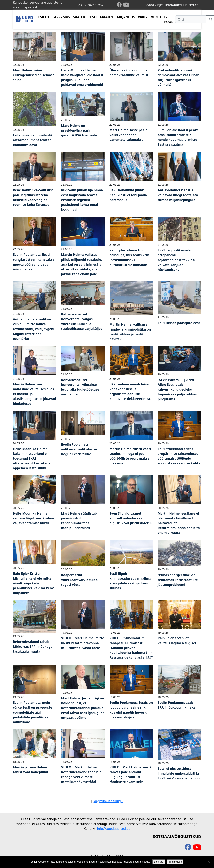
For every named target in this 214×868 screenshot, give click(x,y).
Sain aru (159, 862)
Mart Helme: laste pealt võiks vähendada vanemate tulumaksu (128, 135)
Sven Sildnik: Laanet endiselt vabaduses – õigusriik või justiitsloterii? (131, 518)
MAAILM (107, 17)
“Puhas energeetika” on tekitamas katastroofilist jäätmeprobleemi (178, 580)
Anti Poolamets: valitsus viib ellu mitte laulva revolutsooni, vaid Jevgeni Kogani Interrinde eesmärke (34, 329)
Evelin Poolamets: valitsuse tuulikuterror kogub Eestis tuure (79, 449)
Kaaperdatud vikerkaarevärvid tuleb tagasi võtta (80, 580)
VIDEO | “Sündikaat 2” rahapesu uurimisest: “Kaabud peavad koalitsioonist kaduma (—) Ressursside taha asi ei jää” (131, 648)
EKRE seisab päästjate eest (179, 323)
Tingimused (175, 862)
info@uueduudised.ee (182, 5)
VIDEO (156, 17)
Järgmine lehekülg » (108, 801)
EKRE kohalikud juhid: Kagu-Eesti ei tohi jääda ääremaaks (128, 195)
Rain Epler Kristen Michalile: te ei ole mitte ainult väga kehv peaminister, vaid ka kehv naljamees (33, 583)
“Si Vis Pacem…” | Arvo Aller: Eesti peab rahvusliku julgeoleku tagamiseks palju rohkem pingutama (178, 389)
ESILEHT (45, 17)
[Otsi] (191, 19)
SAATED (79, 17)
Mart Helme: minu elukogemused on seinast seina (34, 75)
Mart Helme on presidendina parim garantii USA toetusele (79, 130)
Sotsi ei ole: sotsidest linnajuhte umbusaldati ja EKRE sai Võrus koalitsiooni (179, 773)
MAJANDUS (126, 17)
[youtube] (126, 5)
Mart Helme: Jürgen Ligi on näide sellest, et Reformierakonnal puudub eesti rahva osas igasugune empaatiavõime (83, 708)
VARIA (143, 17)
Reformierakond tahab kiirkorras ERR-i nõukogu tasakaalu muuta (33, 647)
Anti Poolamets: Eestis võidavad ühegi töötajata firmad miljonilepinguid (178, 195)
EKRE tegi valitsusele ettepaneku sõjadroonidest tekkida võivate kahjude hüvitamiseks (176, 260)
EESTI (93, 17)
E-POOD (169, 19)
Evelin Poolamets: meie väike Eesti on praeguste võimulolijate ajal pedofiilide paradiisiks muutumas (33, 712)
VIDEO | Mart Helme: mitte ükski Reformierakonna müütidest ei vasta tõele (83, 643)
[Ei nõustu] (209, 862)
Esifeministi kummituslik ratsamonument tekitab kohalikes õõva (33, 140)
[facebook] (120, 5)
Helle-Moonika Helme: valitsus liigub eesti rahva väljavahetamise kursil (34, 518)
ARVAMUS (62, 17)
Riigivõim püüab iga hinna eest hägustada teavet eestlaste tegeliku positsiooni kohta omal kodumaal (82, 200)
